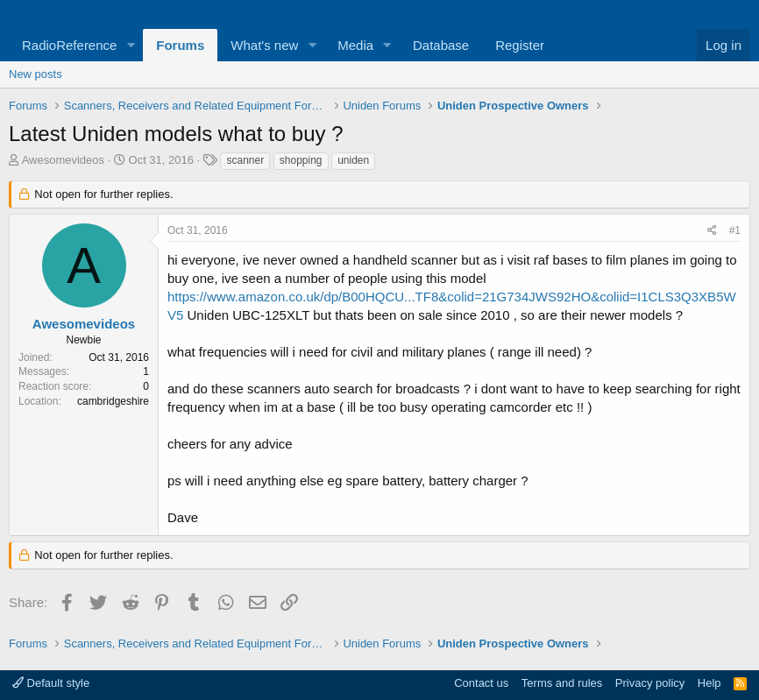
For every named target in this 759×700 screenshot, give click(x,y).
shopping (301, 160)
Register (520, 45)
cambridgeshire (113, 401)
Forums (180, 45)
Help (709, 683)
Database (441, 45)
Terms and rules (562, 683)
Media (355, 45)
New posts (35, 74)
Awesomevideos (63, 160)
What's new (264, 45)
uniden (353, 160)
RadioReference (69, 45)
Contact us (481, 683)
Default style (51, 683)
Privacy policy (650, 683)
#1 (735, 230)
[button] (131, 45)
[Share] (712, 231)
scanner (245, 160)
